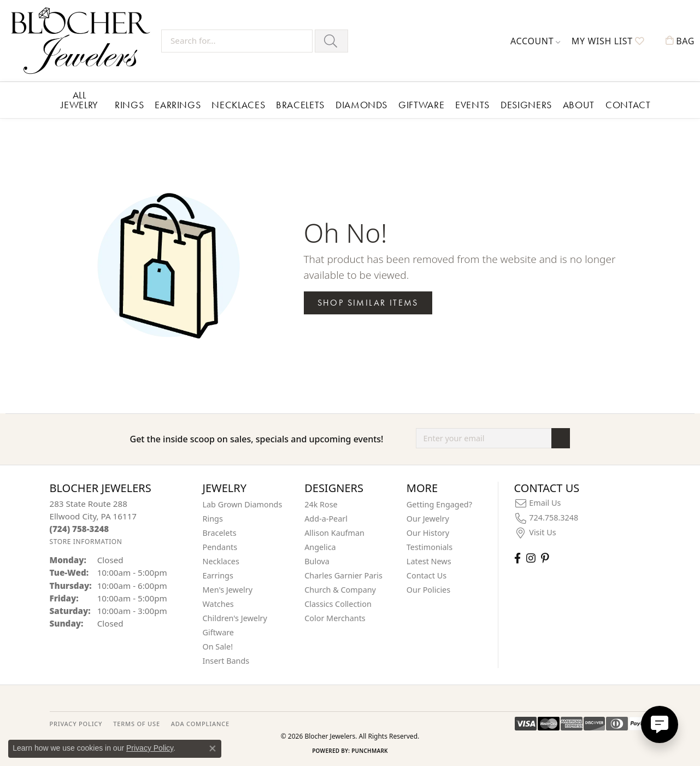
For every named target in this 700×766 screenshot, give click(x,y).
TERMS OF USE (136, 724)
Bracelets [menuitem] (220, 533)
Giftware (421, 105)
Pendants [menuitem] (220, 547)
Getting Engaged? (439, 504)
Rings (129, 105)
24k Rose (321, 504)
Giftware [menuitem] (219, 632)
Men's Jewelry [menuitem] (228, 590)
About (579, 105)
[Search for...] (237, 41)
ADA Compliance (200, 724)
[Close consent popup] (213, 749)
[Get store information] (86, 542)
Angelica (320, 547)
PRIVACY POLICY (76, 724)
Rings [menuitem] (213, 519)
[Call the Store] (80, 529)
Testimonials (430, 547)
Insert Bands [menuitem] (226, 661)
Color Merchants (335, 618)
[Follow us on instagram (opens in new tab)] (531, 558)
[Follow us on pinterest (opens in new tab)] (545, 558)
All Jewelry (80, 100)
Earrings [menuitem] (218, 575)
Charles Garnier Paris (343, 575)
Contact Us (427, 575)
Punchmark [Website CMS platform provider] (370, 751)
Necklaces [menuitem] (221, 561)
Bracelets (300, 105)
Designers (526, 105)
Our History (428, 533)
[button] (536, 41)
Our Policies (428, 590)
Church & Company (340, 590)
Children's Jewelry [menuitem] (235, 618)
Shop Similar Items (368, 303)
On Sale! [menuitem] (218, 647)
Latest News (429, 561)
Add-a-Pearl (326, 519)
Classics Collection (338, 604)
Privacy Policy (150, 748)
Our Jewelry (428, 519)
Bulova (317, 561)
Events (472, 105)
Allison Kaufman (334, 533)
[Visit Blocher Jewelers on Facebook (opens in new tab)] (517, 558)
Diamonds (361, 105)
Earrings (178, 105)
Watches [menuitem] (218, 604)
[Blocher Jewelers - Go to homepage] (83, 41)
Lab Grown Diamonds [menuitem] (243, 504)
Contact (628, 105)
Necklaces (238, 105)
